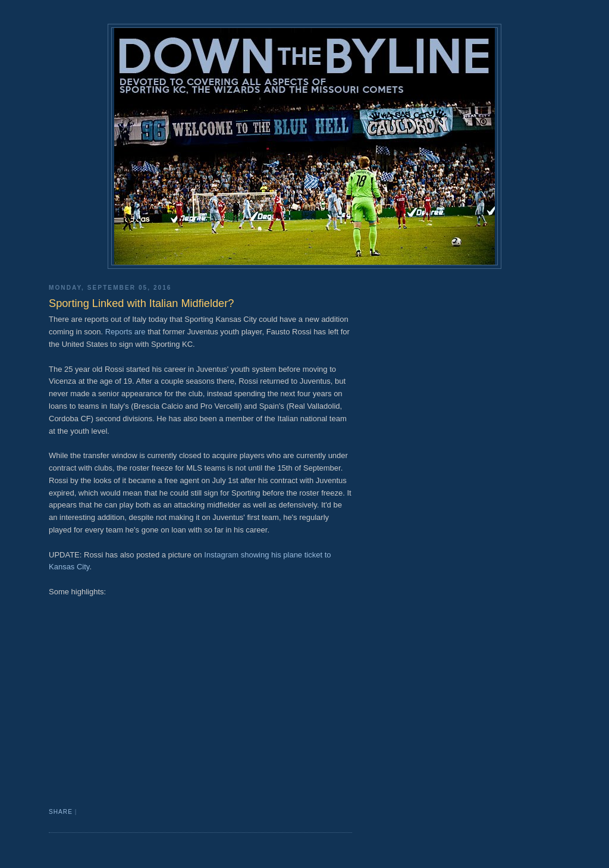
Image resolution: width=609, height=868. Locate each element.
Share (61, 812)
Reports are (124, 332)
